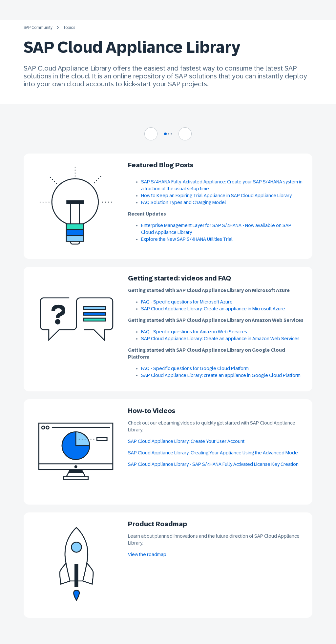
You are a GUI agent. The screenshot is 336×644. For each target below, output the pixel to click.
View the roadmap (147, 554)
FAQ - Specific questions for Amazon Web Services (194, 332)
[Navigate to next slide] (185, 134)
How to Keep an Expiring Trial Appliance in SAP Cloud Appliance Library (216, 196)
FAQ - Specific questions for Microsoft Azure (187, 302)
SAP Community (38, 28)
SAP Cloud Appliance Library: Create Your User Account (186, 441)
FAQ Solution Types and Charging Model (184, 202)
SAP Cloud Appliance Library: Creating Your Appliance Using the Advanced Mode (213, 453)
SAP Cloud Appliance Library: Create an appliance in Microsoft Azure (213, 309)
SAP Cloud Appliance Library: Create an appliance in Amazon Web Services (221, 339)
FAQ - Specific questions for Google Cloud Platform (195, 368)
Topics (69, 28)
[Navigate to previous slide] (151, 134)
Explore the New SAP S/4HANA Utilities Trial (187, 239)
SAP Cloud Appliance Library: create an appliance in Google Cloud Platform (221, 375)
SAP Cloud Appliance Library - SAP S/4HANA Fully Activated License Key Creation (213, 464)
